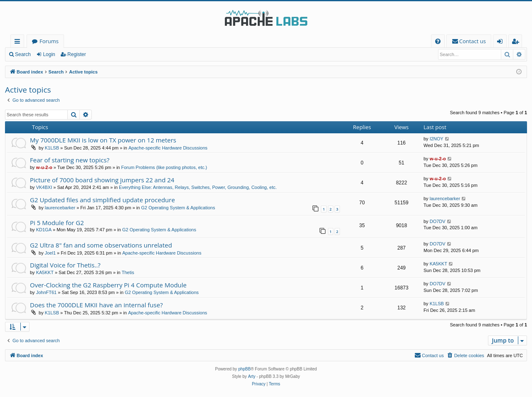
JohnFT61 (47, 292)
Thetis (128, 272)
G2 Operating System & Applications (178, 208)
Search (23, 54)
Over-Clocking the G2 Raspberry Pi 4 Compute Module (108, 285)
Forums (49, 41)
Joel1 (50, 253)
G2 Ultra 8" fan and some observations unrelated (101, 245)
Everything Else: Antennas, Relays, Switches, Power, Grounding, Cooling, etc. (198, 187)
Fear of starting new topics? (70, 160)
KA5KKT (45, 272)
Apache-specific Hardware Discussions (168, 148)
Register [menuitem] (517, 43)
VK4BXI (44, 187)
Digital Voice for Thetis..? (65, 265)
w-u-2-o (44, 167)
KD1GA (44, 230)
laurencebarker (60, 208)
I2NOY (437, 139)
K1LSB (52, 148)
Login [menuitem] (501, 43)
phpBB (244, 369)
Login (49, 54)
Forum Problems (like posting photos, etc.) (164, 167)
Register (77, 54)
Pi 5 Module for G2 (57, 223)
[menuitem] (438, 41)
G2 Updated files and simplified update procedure (102, 200)
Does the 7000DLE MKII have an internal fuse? (96, 305)
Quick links (19, 43)
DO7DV (438, 221)
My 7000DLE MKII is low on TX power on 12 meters (103, 140)
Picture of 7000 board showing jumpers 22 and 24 (102, 180)
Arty (252, 376)
